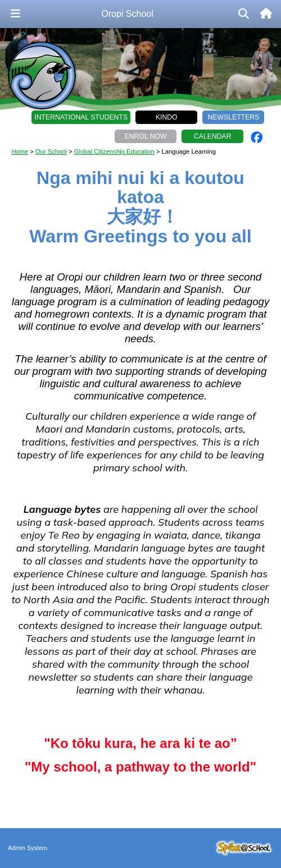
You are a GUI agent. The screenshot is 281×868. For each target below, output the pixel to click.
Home (20, 151)
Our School (51, 151)
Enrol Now (146, 136)
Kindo (167, 117)
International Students (81, 117)
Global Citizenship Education (114, 151)
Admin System (28, 848)
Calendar (213, 136)
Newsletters (234, 117)
